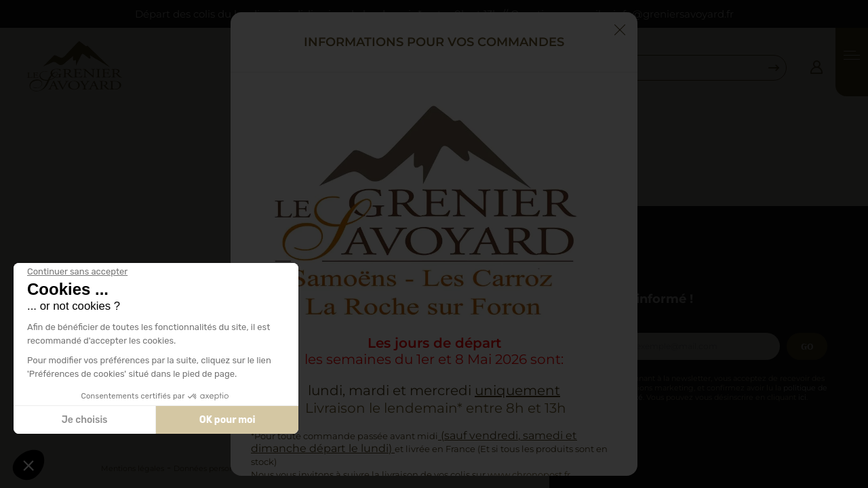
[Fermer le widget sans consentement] (77, 272)
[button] (28, 465)
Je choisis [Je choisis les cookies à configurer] (85, 420)
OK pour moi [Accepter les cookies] (228, 420)
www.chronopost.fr (529, 474)
